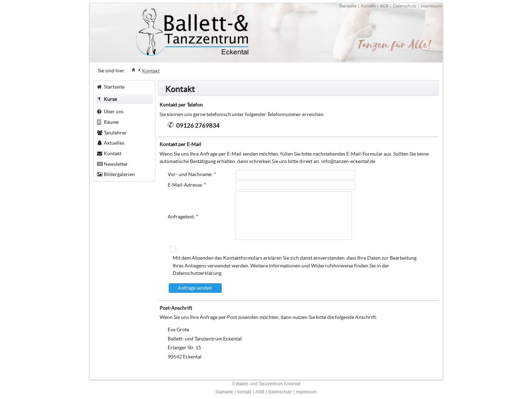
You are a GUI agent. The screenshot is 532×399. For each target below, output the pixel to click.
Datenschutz (405, 6)
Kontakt (368, 6)
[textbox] (295, 175)
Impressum (431, 6)
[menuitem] (133, 69)
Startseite (348, 6)
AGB (384, 6)
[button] (195, 288)
